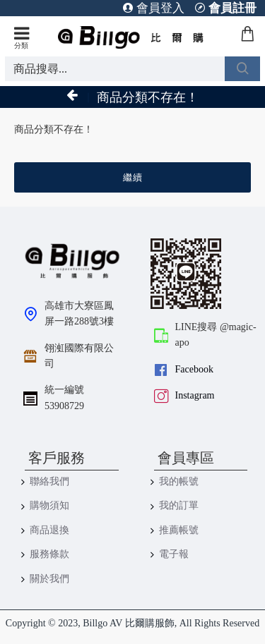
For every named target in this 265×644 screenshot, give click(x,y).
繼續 (133, 177)
